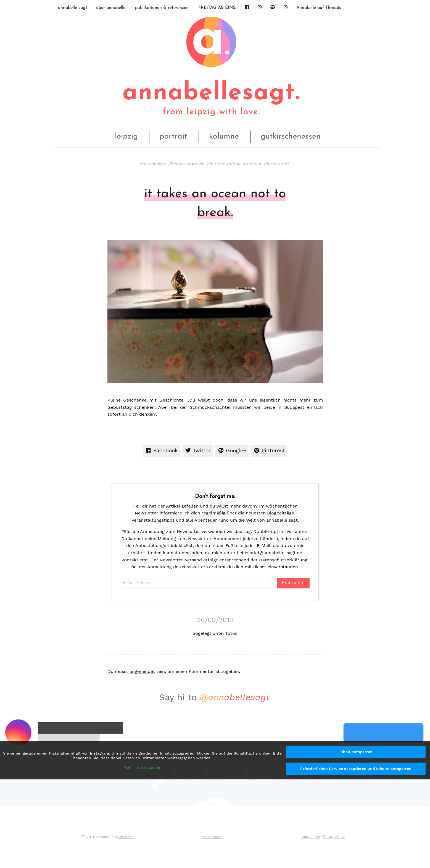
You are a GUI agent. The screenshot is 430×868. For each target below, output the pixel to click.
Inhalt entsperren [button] (356, 752)
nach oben (214, 837)
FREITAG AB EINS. (217, 8)
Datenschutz (334, 837)
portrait (173, 136)
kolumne (224, 136)
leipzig (126, 136)
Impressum (310, 837)
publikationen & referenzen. (162, 8)
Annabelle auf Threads (319, 8)
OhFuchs (126, 837)
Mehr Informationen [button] (143, 767)
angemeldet (142, 671)
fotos (232, 633)
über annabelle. (111, 8)
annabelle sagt (73, 8)
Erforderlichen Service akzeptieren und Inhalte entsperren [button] (356, 769)
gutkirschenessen (291, 136)
